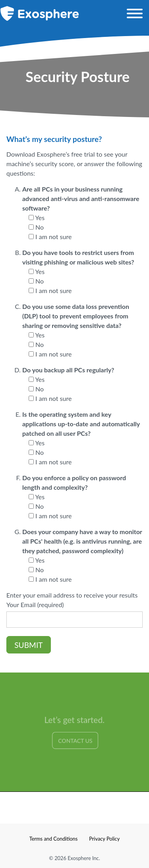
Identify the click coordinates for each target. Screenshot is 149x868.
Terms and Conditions (54, 839)
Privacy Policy (104, 839)
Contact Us (75, 741)
